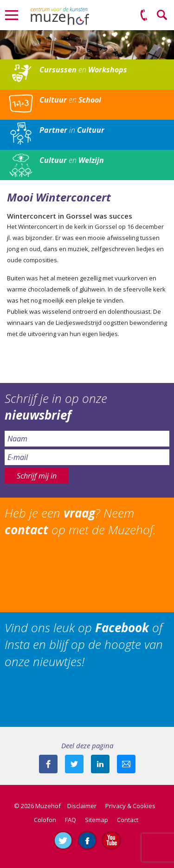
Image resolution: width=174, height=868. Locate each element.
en (83, 70)
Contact (128, 820)
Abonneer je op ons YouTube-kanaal (111, 840)
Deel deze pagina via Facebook (48, 764)
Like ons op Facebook (87, 840)
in (72, 130)
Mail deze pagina (126, 764)
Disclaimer (82, 806)
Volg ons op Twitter (63, 840)
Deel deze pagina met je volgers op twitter (74, 764)
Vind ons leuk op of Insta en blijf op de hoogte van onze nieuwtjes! (84, 645)
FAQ (71, 820)
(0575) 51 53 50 (144, 15)
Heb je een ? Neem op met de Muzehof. (80, 521)
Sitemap (97, 820)
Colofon (45, 820)
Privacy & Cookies (130, 806)
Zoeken (162, 15)
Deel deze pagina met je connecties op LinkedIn (100, 764)
